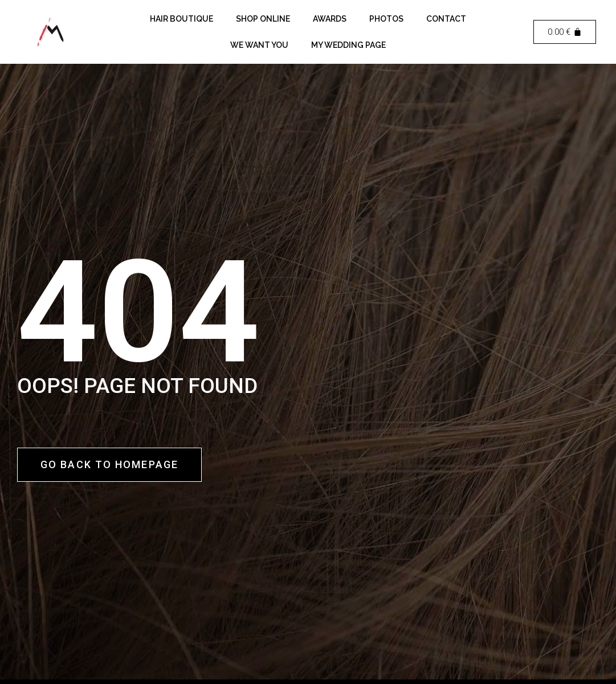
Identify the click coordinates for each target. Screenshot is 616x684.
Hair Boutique (181, 19)
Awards (330, 19)
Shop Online (263, 19)
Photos (386, 19)
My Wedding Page (348, 45)
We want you (259, 45)
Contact (446, 19)
